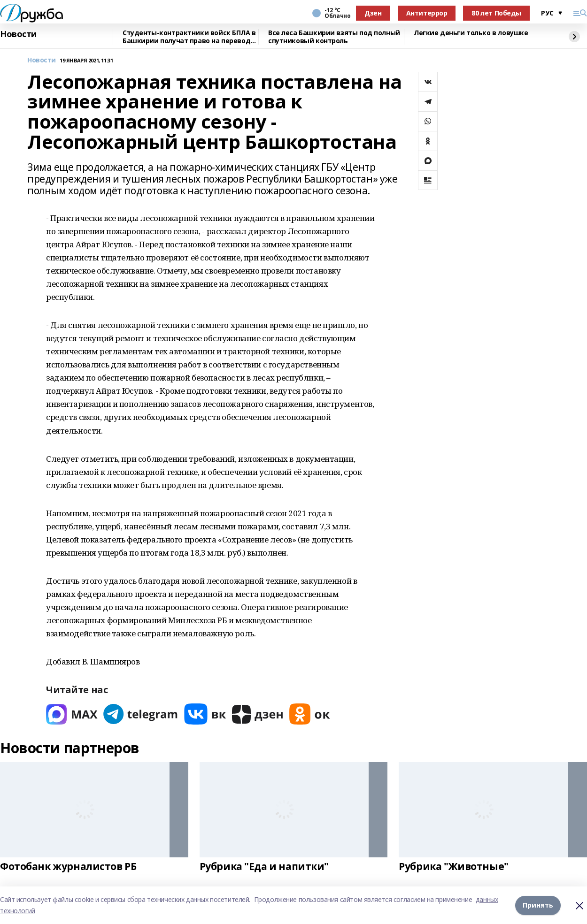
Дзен (373, 13)
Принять (538, 905)
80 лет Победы (496, 13)
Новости (18, 34)
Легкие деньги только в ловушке (471, 33)
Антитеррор (427, 13)
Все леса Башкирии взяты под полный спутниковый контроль (334, 37)
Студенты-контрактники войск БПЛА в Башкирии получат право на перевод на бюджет (189, 37)
